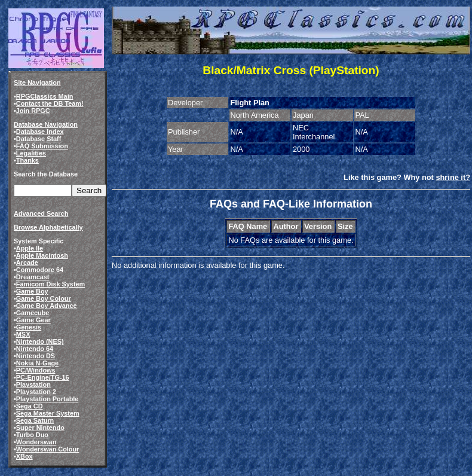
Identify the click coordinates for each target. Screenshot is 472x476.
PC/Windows (36, 370)
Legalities (31, 153)
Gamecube (33, 313)
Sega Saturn (35, 420)
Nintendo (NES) (40, 341)
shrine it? (453, 177)
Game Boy (32, 291)
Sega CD (30, 406)
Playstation (33, 385)
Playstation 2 (36, 392)
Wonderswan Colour (48, 449)
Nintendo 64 (35, 349)
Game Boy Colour (44, 298)
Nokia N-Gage (37, 363)
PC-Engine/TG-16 (43, 377)
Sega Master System (48, 413)
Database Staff (39, 139)
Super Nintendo (40, 428)
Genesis (29, 327)
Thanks (27, 160)
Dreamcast (33, 277)
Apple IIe (30, 248)
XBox (24, 456)
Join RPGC (33, 111)
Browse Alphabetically (48, 227)
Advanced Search (41, 213)
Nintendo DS (36, 356)
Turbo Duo (32, 435)
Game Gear (33, 320)
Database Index (40, 132)
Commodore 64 (40, 270)
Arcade (27, 263)
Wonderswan (36, 442)
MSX (23, 334)
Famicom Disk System (50, 284)
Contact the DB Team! (50, 103)
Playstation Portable (47, 399)
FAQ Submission (42, 146)
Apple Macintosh (42, 255)
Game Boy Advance (47, 306)
